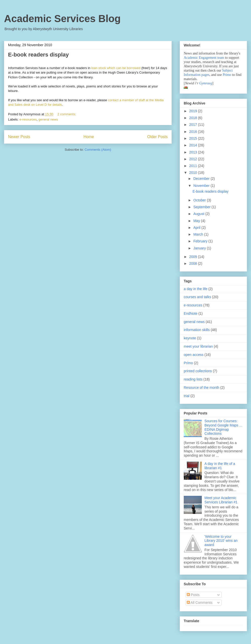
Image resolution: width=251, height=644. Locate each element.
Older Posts (158, 137)
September (202, 207)
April (197, 228)
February (201, 241)
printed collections (198, 371)
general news (48, 119)
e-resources (28, 119)
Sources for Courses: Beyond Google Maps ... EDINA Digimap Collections (223, 427)
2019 (194, 111)
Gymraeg (206, 83)
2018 (194, 118)
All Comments (200, 603)
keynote (190, 338)
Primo (227, 75)
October (200, 200)
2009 (194, 257)
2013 (194, 152)
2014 (194, 145)
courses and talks (197, 297)
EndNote (191, 313)
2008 (194, 263)
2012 (194, 159)
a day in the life (196, 289)
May (197, 221)
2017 (194, 125)
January (200, 248)
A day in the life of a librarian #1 (220, 466)
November (202, 186)
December (202, 179)
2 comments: (67, 114)
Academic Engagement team (204, 58)
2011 (194, 166)
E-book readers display (38, 55)
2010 (194, 173)
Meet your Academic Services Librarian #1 (221, 500)
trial (187, 396)
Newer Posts (19, 137)
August (199, 214)
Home (89, 137)
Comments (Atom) (98, 150)
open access (194, 355)
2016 (194, 132)
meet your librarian (198, 346)
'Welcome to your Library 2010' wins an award (221, 541)
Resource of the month (202, 388)
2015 (194, 138)
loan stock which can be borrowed (116, 68)
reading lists (193, 379)
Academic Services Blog (62, 19)
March (199, 234)
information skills (197, 330)
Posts (193, 595)
